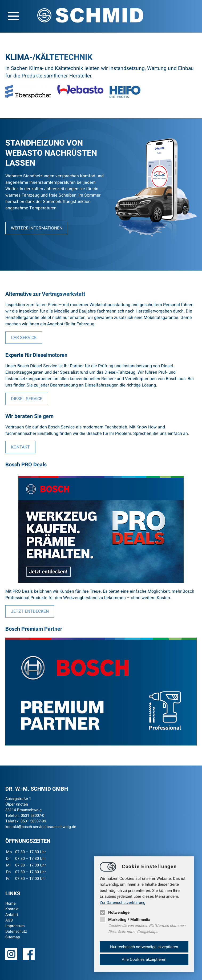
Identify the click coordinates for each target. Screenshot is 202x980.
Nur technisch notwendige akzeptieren (144, 947)
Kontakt (20, 447)
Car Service (24, 338)
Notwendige (115, 912)
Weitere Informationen (37, 228)
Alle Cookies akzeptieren (144, 959)
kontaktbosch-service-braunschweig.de (41, 827)
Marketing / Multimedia (125, 920)
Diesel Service (27, 399)
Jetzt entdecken (30, 611)
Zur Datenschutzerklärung (122, 903)
